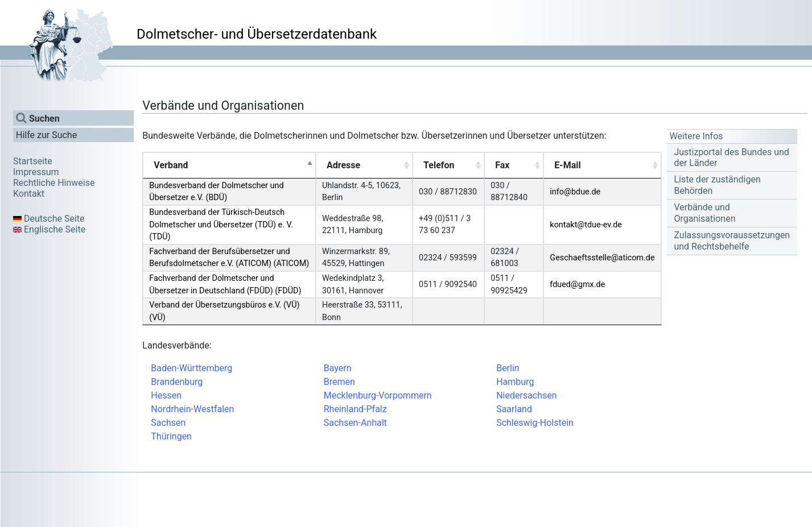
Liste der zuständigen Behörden (717, 185)
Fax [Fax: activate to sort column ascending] (502, 165)
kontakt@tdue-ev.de (586, 225)
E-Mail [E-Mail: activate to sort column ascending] (567, 165)
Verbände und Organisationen (704, 213)
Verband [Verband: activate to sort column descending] (171, 165)
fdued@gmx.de (577, 285)
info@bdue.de (575, 192)
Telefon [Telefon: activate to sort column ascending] (439, 165)
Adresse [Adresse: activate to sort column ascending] (343, 165)
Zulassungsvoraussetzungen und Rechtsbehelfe (732, 240)
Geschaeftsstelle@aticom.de (602, 258)
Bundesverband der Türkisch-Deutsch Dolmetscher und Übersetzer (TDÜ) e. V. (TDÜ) (221, 225)
